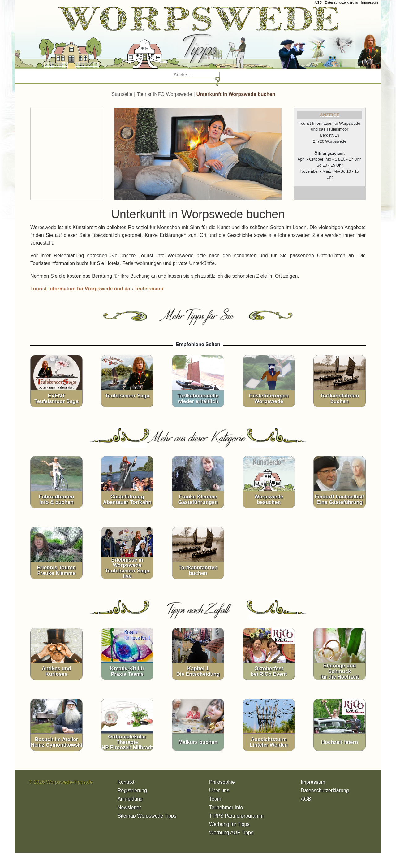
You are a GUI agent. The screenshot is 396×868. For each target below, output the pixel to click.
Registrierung (132, 790)
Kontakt (126, 782)
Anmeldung (130, 799)
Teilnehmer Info (226, 807)
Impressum (370, 2)
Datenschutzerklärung (341, 2)
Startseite (122, 94)
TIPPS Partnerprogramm (236, 816)
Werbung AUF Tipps (231, 833)
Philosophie (222, 782)
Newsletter (129, 807)
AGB (318, 2)
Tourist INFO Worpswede (164, 94)
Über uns (219, 790)
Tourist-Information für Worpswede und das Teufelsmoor (97, 289)
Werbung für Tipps (229, 824)
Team (215, 799)
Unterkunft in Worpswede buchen (236, 94)
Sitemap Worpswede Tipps (147, 816)
